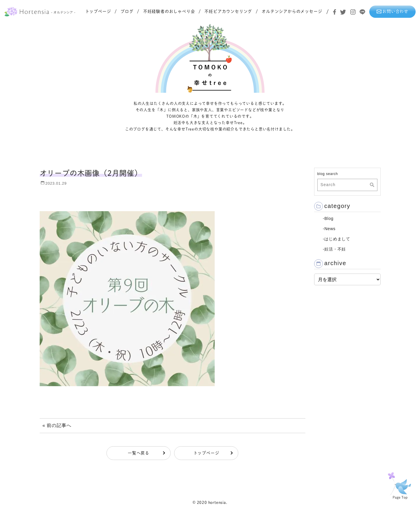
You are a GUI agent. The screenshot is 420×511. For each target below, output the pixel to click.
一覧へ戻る (139, 453)
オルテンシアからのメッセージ (292, 11)
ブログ (127, 11)
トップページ (98, 11)
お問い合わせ (392, 11)
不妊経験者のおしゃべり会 (169, 11)
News (330, 229)
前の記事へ (59, 425)
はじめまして (337, 239)
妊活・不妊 (335, 249)
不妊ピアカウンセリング (228, 11)
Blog (329, 218)
